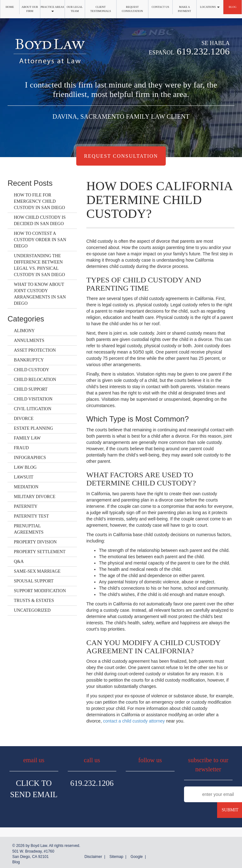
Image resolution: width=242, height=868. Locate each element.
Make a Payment (184, 9)
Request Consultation (133, 9)
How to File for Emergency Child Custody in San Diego (39, 201)
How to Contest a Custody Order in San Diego (40, 240)
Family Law (27, 438)
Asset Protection (35, 350)
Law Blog (25, 467)
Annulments (29, 340)
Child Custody (32, 370)
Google (137, 857)
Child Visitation (33, 399)
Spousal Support (34, 581)
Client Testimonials (101, 9)
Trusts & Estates (34, 601)
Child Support (31, 389)
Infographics (30, 458)
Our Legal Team (75, 9)
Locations (210, 7)
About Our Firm (30, 9)
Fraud (21, 448)
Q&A (19, 562)
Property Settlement (40, 552)
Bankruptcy (29, 360)
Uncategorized (32, 610)
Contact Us (160, 7)
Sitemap (116, 857)
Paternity (26, 506)
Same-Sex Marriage (37, 571)
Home (10, 7)
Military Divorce (35, 497)
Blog (233, 7)
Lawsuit (24, 477)
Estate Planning (33, 428)
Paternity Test (31, 516)
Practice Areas (52, 9)
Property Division (35, 542)
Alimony (24, 331)
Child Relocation (35, 380)
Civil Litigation (33, 409)
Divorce (24, 419)
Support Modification (40, 591)
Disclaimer (93, 857)
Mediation (26, 487)
